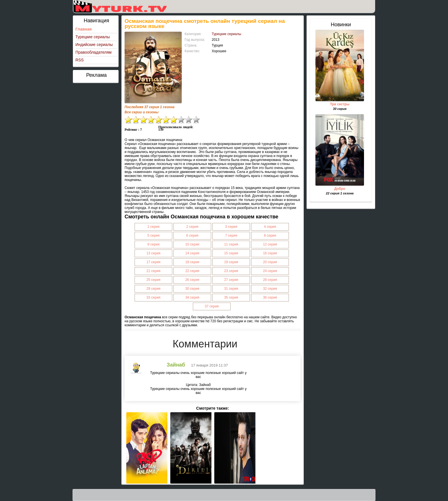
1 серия (154, 227)
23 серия (231, 271)
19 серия (231, 262)
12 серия (270, 244)
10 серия (192, 244)
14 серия (192, 253)
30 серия (192, 289)
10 (196, 120)
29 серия (153, 289)
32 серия (270, 289)
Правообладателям (93, 52)
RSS (80, 60)
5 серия (154, 236)
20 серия (270, 262)
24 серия (270, 271)
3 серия (231, 227)
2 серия (192, 227)
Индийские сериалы (94, 45)
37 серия (212, 306)
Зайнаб (176, 365)
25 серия (153, 280)
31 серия (231, 289)
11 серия (231, 244)
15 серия (231, 253)
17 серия (153, 262)
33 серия (153, 297)
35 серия (231, 297)
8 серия (270, 236)
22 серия (192, 271)
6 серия (192, 236)
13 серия (153, 253)
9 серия (154, 244)
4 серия (270, 227)
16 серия (270, 253)
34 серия (192, 297)
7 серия (231, 236)
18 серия (192, 262)
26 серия (192, 280)
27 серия (231, 280)
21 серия (153, 271)
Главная (84, 29)
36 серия (270, 297)
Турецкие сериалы (93, 37)
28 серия (270, 280)
